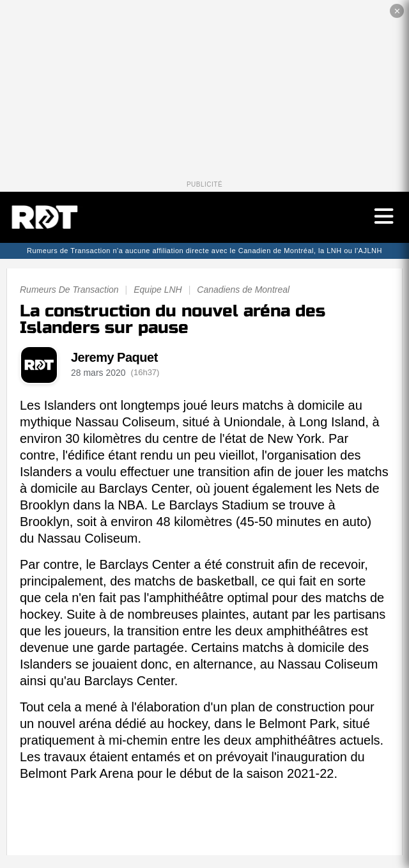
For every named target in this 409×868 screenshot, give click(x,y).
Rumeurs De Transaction (69, 290)
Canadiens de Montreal (243, 290)
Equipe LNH (158, 290)
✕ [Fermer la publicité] (397, 11)
